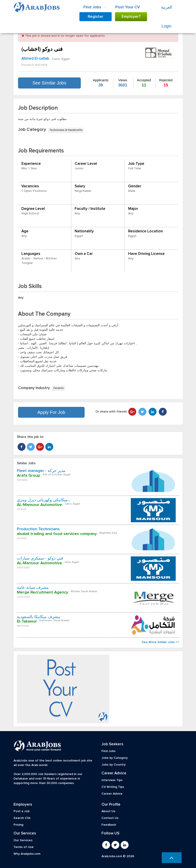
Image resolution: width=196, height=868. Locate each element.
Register (96, 17)
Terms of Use (24, 847)
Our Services (23, 840)
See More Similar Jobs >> (160, 642)
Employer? (131, 17)
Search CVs (22, 818)
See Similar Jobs (49, 83)
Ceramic (59, 388)
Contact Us (110, 818)
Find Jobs (108, 751)
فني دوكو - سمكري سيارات (40, 558)
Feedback (109, 825)
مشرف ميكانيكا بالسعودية (39, 617)
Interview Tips (112, 780)
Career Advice (112, 794)
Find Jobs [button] (95, 7)
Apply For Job (51, 412)
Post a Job (22, 811)
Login (166, 26)
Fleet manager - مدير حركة (41, 471)
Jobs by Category (115, 758)
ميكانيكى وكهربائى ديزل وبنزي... (44, 500)
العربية (167, 7)
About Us (108, 811)
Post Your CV (128, 7)
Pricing (18, 825)
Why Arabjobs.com (27, 854)
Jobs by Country (114, 765)
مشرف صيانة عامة (33, 588)
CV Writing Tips (113, 787)
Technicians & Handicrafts (66, 130)
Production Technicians (38, 529)
